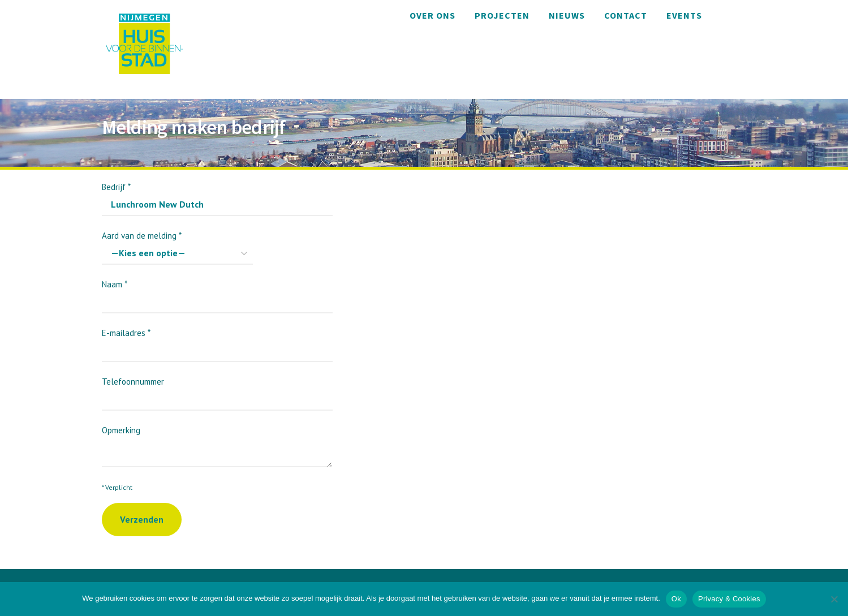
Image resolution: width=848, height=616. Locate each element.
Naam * (217, 293)
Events (684, 15)
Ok (676, 599)
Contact (626, 15)
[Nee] (834, 599)
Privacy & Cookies (729, 599)
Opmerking (217, 441)
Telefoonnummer (217, 390)
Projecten (502, 15)
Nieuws (567, 15)
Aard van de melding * (177, 244)
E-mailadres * (217, 341)
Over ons (432, 15)
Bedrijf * (217, 195)
